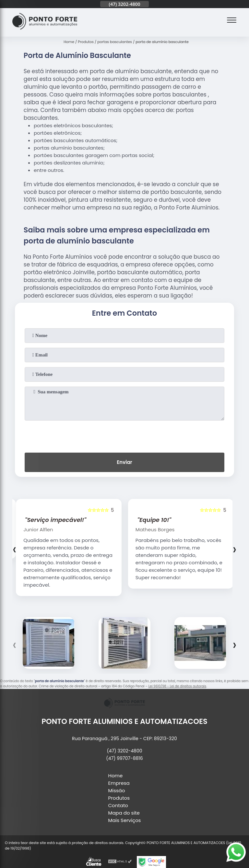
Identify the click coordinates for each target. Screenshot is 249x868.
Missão (117, 790)
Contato (118, 805)
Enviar (124, 462)
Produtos (119, 798)
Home (116, 776)
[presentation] (124, 435)
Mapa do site (124, 813)
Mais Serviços (125, 820)
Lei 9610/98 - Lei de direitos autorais (177, 686)
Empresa (119, 783)
